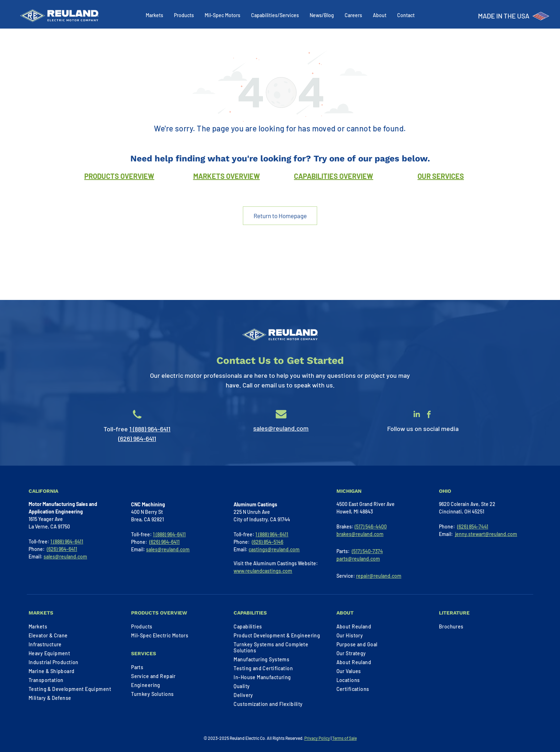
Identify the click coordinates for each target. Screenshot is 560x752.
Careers (353, 15)
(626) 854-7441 (473, 527)
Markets (154, 15)
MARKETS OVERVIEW (227, 176)
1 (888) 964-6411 (150, 429)
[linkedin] (417, 415)
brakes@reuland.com (360, 534)
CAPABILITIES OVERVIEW (334, 176)
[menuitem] (74, 626)
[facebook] (429, 415)
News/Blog (322, 15)
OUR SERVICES (441, 176)
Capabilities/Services (275, 15)
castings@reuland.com (274, 549)
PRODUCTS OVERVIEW (119, 176)
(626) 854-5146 (267, 542)
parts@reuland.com (358, 559)
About (380, 15)
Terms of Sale (344, 738)
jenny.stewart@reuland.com (486, 534)
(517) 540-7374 (367, 551)
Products (184, 15)
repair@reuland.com (379, 576)
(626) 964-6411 (137, 438)
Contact (406, 15)
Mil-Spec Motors (222, 15)
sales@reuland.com (281, 428)
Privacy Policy (317, 738)
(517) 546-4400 (371, 527)
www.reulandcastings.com (263, 571)
